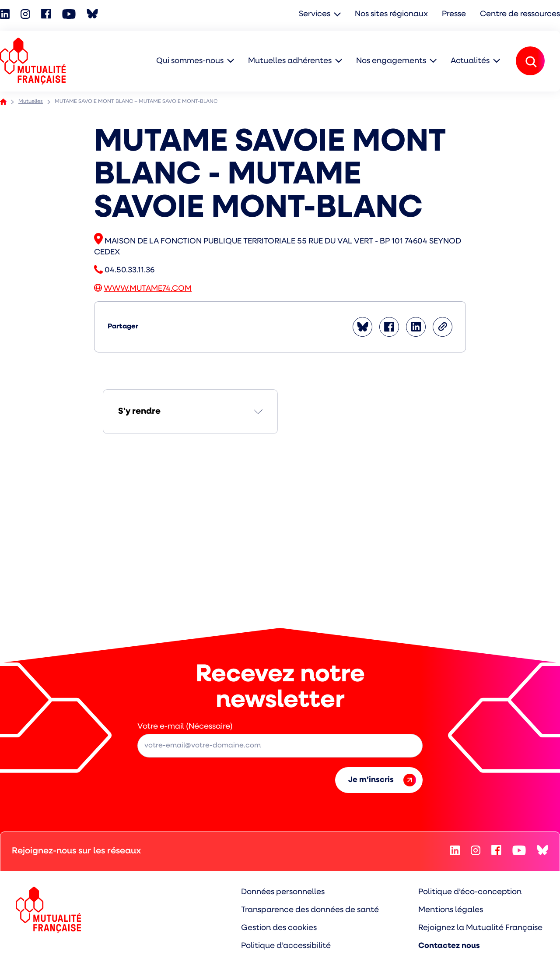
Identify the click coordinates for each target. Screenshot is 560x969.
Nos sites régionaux (391, 14)
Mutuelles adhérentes (290, 61)
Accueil (3, 102)
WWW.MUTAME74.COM (148, 289)
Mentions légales (451, 910)
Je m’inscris (382, 780)
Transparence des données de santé (310, 910)
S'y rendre (139, 412)
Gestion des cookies (279, 928)
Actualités (470, 61)
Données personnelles (283, 892)
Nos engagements (391, 61)
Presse (454, 14)
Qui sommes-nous (190, 61)
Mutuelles (31, 102)
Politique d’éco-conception (470, 892)
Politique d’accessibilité (286, 946)
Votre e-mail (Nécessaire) (185, 727)
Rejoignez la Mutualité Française (480, 928)
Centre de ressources (520, 14)
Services (315, 14)
